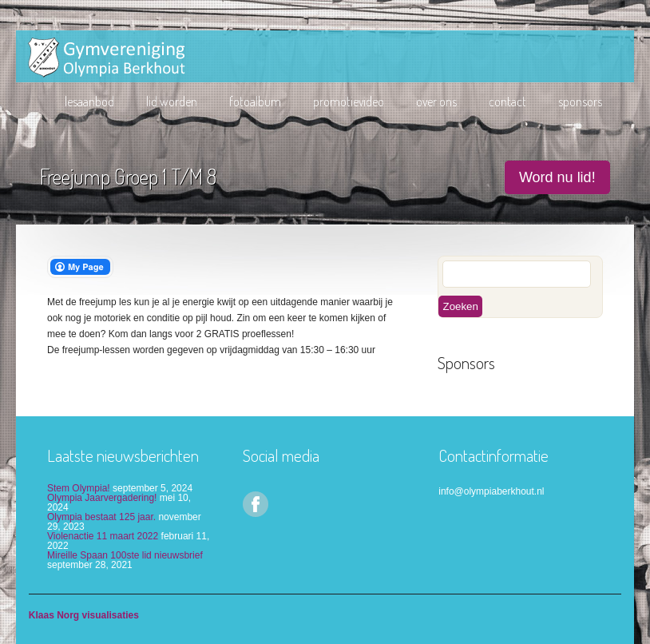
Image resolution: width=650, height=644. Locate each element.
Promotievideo (349, 101)
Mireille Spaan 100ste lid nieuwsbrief (125, 555)
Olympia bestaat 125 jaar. (101, 517)
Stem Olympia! (79, 488)
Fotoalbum (255, 101)
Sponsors (580, 101)
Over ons (436, 101)
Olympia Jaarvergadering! (102, 498)
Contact (507, 101)
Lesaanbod (89, 101)
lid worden (172, 101)
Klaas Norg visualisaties (84, 615)
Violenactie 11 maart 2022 (103, 536)
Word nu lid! (557, 177)
